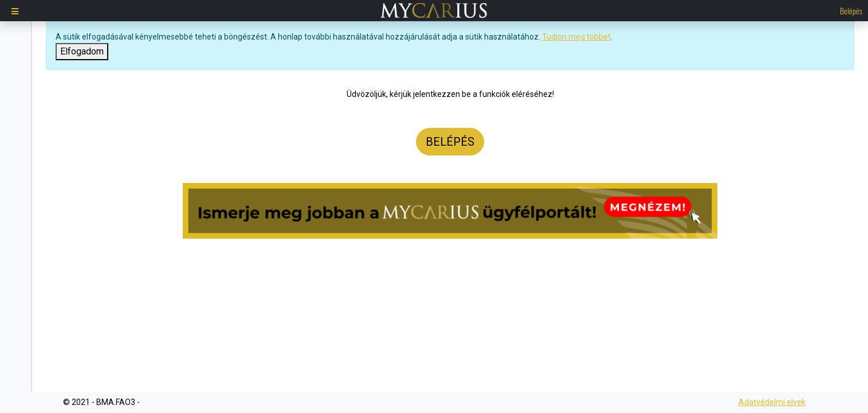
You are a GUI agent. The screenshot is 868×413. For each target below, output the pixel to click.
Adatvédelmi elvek (772, 402)
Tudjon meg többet (576, 37)
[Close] (82, 52)
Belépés (851, 11)
